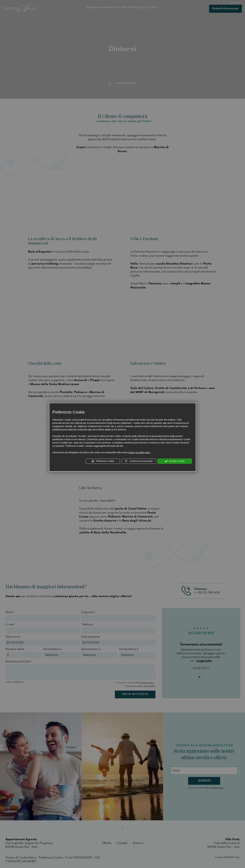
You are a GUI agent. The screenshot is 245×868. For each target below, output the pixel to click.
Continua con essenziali (139, 461)
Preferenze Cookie (103, 461)
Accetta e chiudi (175, 461)
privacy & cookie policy (139, 452)
